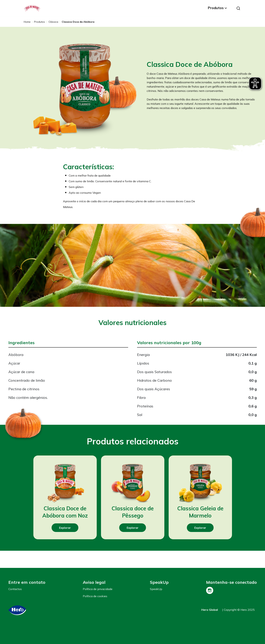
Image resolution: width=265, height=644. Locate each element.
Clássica (53, 22)
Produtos (216, 8)
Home (27, 22)
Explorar (65, 528)
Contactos (15, 589)
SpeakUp (156, 589)
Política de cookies (95, 596)
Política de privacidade (98, 589)
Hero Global (210, 610)
